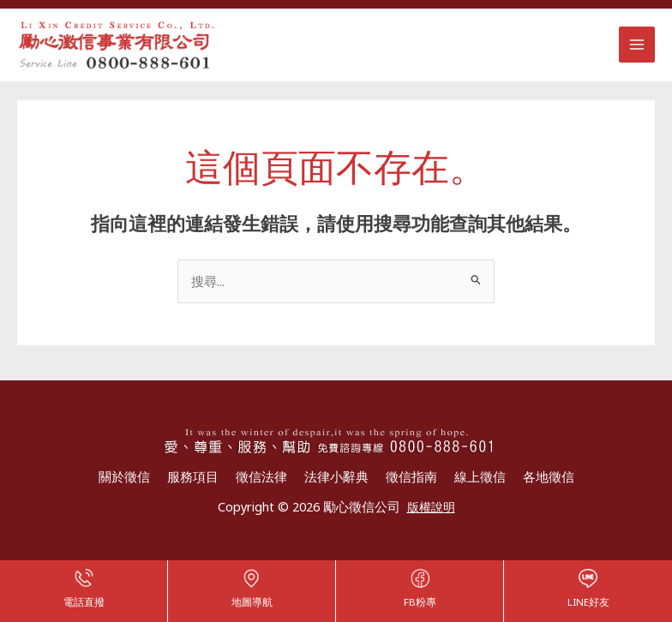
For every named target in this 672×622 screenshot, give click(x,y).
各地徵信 (549, 479)
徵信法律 (261, 479)
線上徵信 (480, 479)
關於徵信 (124, 479)
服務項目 (193, 479)
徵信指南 (411, 479)
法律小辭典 (336, 479)
